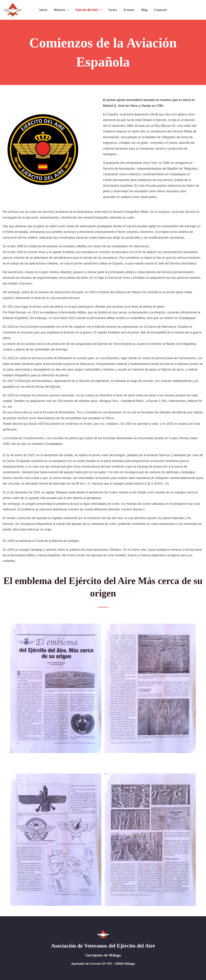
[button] (67, 10)
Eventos (129, 10)
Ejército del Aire (89, 10)
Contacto (160, 10)
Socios (113, 10)
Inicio (44, 10)
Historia (62, 10)
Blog (144, 10)
